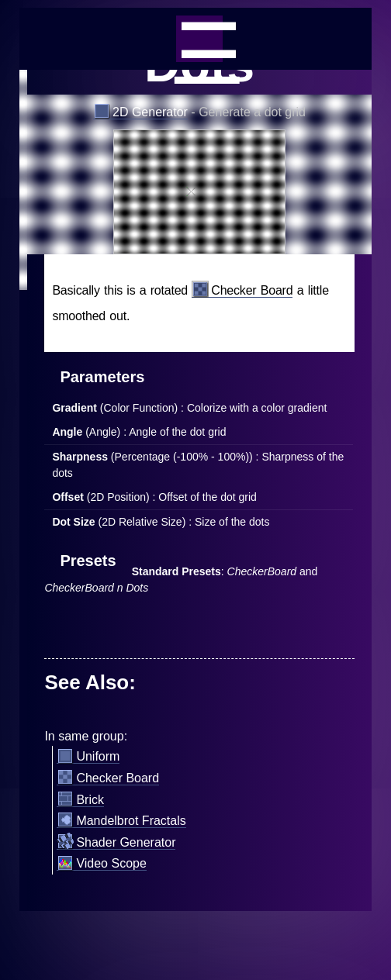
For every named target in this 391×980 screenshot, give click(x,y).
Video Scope (101, 864)
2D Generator (140, 112)
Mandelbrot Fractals (121, 821)
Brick (80, 800)
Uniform (88, 757)
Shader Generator (116, 843)
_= (199, 39)
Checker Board (242, 291)
